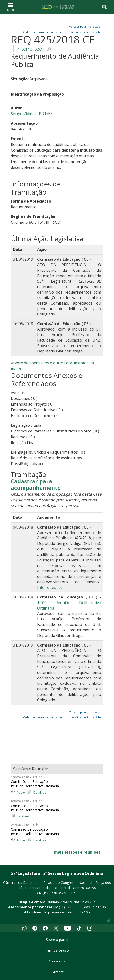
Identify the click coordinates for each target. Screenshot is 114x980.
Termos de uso (57, 950)
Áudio (21, 792)
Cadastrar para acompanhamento (36, 485)
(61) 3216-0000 (71, 907)
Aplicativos (57, 961)
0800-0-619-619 (60, 902)
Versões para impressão (84, 27)
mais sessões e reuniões (77, 852)
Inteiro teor (30, 49)
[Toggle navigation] (11, 7)
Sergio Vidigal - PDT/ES (32, 114)
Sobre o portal (57, 940)
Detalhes (40, 792)
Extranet (57, 972)
